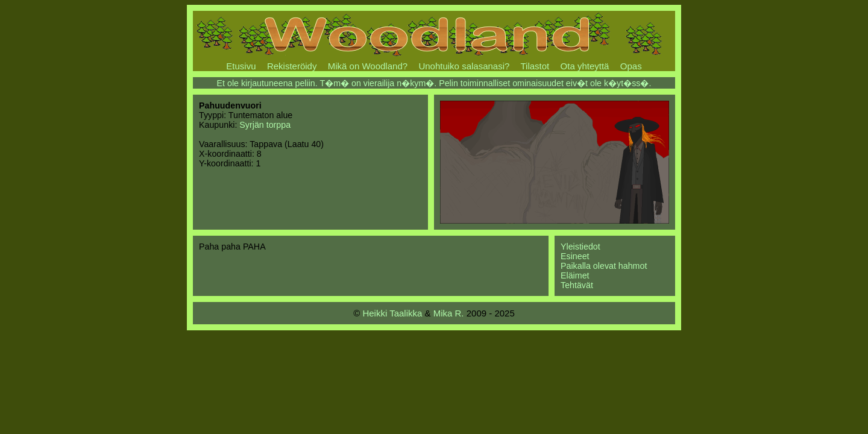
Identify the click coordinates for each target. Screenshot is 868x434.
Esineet (575, 256)
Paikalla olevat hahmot (604, 266)
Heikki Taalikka (392, 313)
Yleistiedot (580, 247)
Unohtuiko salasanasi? (464, 66)
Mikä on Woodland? (368, 66)
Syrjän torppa (265, 125)
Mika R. (449, 313)
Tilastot (535, 66)
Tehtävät (577, 285)
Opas (631, 66)
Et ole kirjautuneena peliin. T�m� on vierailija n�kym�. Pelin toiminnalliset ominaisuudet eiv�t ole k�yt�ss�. (434, 83)
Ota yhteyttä (585, 66)
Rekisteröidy (292, 66)
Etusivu (241, 66)
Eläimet (575, 275)
